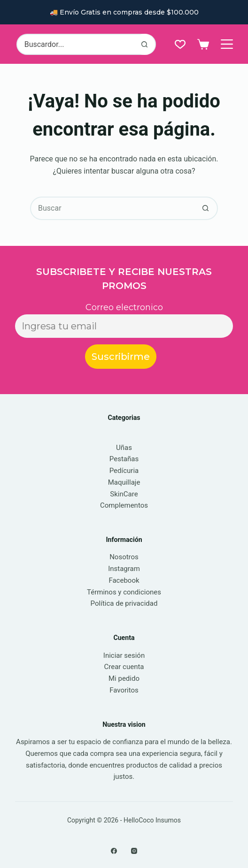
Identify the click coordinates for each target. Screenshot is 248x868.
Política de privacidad (124, 603)
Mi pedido (124, 678)
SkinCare (124, 494)
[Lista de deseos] (180, 44)
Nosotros (124, 557)
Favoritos (124, 690)
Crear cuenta (124, 667)
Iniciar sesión (124, 655)
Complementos (124, 505)
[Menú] (227, 44)
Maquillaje (124, 482)
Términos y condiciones (124, 592)
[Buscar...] (76, 44)
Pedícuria (124, 471)
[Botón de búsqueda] (144, 44)
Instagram (124, 569)
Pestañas (124, 459)
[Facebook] (114, 851)
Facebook (124, 580)
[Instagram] (134, 851)
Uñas (124, 448)
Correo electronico (124, 307)
